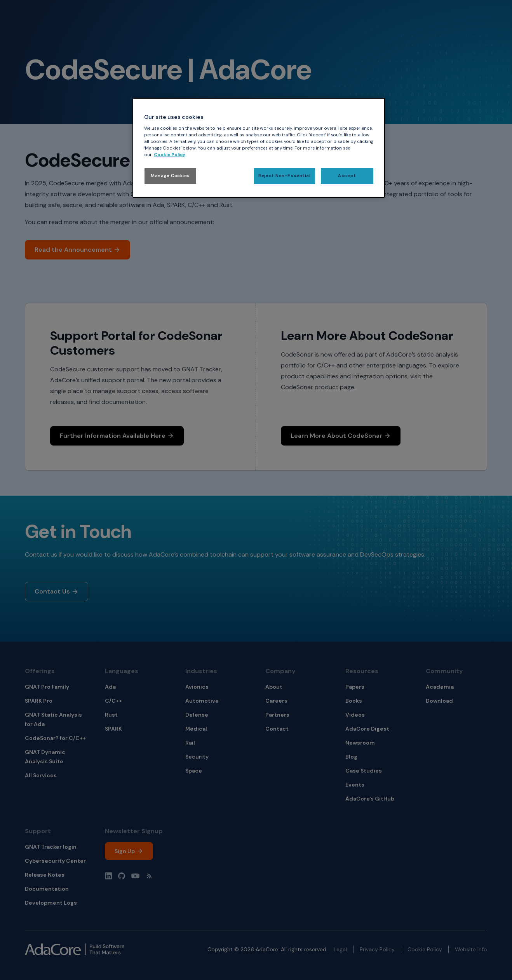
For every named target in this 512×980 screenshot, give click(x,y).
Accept (347, 176)
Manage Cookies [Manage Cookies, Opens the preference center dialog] (170, 176)
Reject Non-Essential (284, 176)
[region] (259, 148)
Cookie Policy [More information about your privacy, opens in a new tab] (170, 155)
